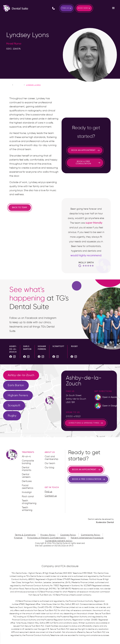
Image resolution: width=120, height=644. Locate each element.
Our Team (19, 85)
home (9, 85)
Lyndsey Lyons (33, 85)
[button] (67, 8)
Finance (18, 538)
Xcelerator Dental (105, 522)
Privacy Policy (48, 535)
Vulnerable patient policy (59, 541)
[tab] (21, 375)
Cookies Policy (68, 535)
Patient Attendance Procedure (87, 538)
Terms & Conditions (25, 535)
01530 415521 (73, 416)
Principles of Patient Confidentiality (47, 538)
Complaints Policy (91, 535)
